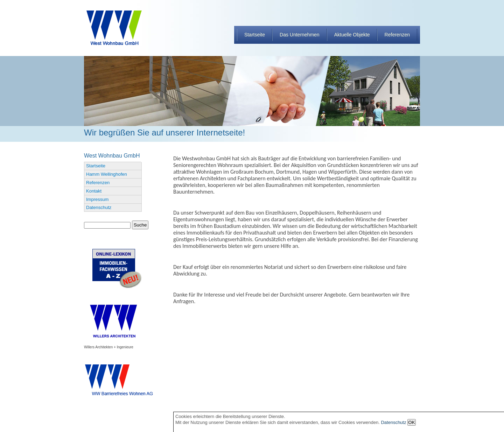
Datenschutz (99, 207)
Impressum (97, 199)
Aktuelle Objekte (352, 35)
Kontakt (94, 191)
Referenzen (397, 35)
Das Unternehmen (300, 35)
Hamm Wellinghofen (107, 174)
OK (411, 422)
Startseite (255, 35)
